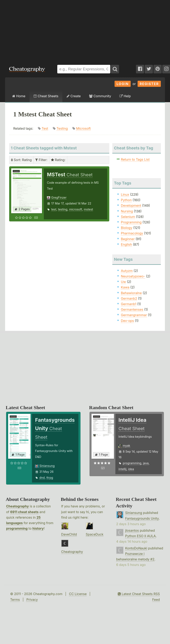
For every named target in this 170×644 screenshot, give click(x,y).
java (146, 463)
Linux (125, 194)
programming (132, 463)
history (38, 528)
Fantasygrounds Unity (142, 518)
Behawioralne (131, 293)
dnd (42, 478)
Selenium (128, 217)
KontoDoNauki (136, 548)
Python (126, 200)
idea (131, 469)
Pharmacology (132, 233)
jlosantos (132, 530)
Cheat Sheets (46, 96)
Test (45, 128)
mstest (88, 209)
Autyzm (127, 271)
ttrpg (50, 478)
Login (123, 84)
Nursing (127, 211)
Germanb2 (129, 298)
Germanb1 (129, 304)
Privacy (32, 600)
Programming (131, 222)
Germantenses (132, 309)
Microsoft (83, 128)
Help (125, 96)
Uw (123, 282)
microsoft (76, 209)
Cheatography (17, 506)
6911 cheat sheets (24, 512)
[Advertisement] (55, 30)
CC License (78, 594)
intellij (122, 469)
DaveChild (69, 534)
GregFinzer (59, 197)
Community (100, 96)
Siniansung (47, 466)
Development (131, 205)
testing (63, 209)
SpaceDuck (95, 534)
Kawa (125, 287)
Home (19, 96)
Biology (127, 228)
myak (126, 446)
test (54, 209)
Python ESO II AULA (140, 536)
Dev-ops (127, 321)
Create (74, 96)
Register (149, 84)
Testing (62, 128)
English (126, 244)
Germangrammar (134, 315)
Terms (15, 600)
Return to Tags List (135, 159)
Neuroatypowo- (133, 276)
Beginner (128, 239)
